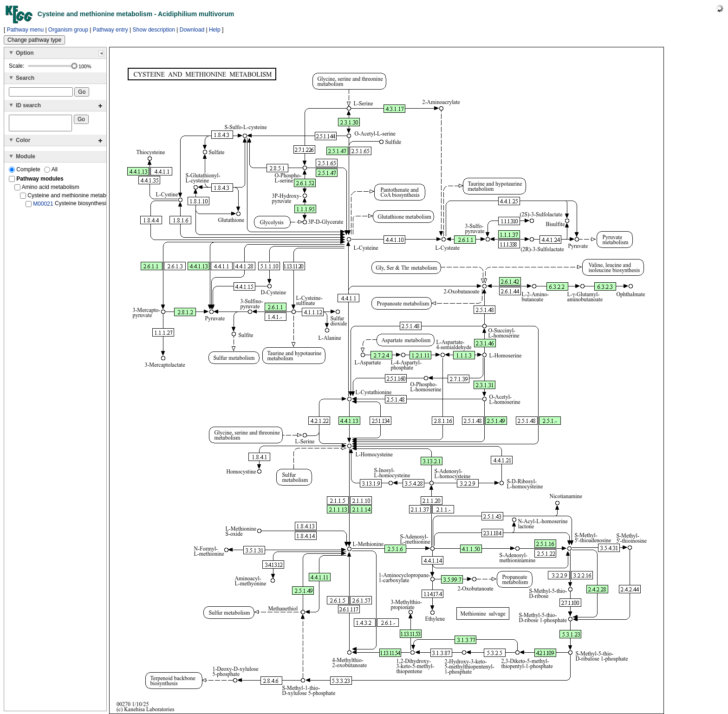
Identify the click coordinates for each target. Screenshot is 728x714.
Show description (154, 30)
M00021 (43, 207)
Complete (25, 172)
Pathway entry (110, 30)
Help (215, 30)
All (51, 172)
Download (192, 30)
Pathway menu (25, 30)
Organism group (68, 30)
